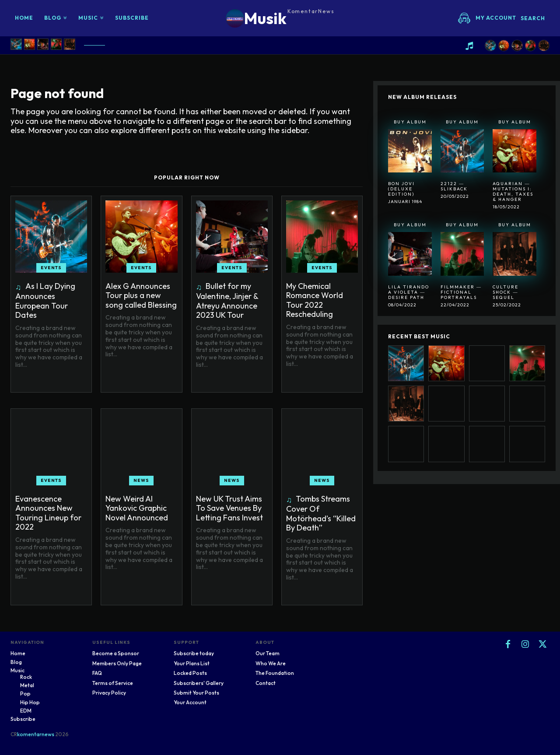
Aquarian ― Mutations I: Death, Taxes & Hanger (513, 191)
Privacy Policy (109, 693)
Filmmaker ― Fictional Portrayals (461, 292)
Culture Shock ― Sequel (506, 292)
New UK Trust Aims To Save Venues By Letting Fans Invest (229, 508)
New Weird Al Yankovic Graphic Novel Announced (137, 508)
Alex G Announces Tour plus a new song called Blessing (141, 295)
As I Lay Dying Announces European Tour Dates (45, 301)
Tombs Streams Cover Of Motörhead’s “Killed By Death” (321, 513)
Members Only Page (117, 663)
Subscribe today (194, 653)
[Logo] (280, 18)
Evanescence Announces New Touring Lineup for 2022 (48, 513)
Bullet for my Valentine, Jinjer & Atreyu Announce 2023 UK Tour (227, 301)
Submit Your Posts (196, 693)
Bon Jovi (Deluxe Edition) (401, 189)
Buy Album (410, 122)
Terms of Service (113, 683)
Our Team (268, 653)
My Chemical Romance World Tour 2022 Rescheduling (315, 300)
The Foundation (275, 673)
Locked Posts (190, 673)
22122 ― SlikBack (454, 186)
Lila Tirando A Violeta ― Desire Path (409, 292)
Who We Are (271, 663)
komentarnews (36, 734)
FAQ (97, 673)
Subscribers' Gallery (199, 683)
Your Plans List (192, 663)
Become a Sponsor (116, 653)
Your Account (190, 702)
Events (51, 268)
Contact (266, 683)
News (141, 480)
